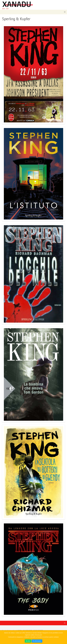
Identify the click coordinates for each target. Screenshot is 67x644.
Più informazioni (37, 641)
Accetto (28, 641)
